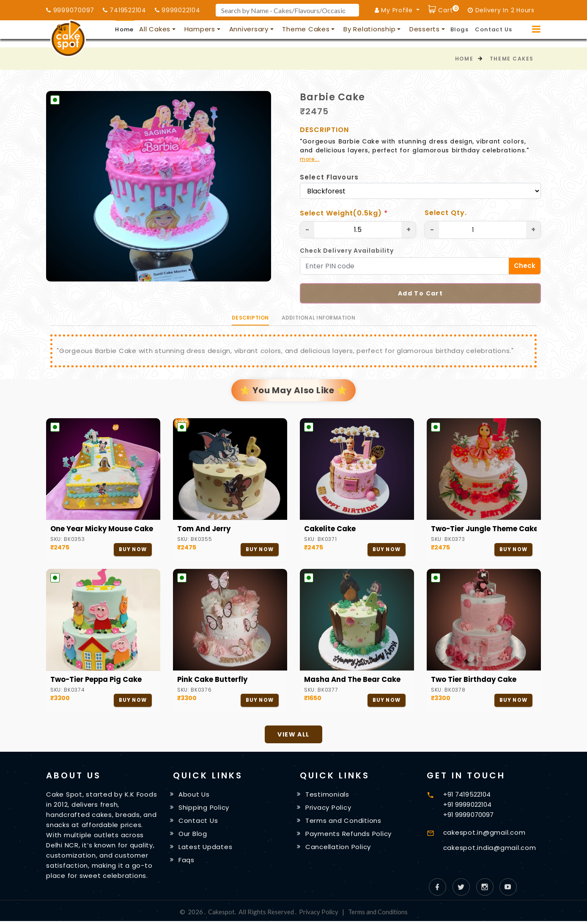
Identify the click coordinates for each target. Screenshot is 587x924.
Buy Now (132, 550)
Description (250, 318)
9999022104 (178, 10)
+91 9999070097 (468, 815)
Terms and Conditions (344, 823)
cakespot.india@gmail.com (490, 848)
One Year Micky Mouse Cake (103, 529)
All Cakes (155, 29)
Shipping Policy (204, 809)
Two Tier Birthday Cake (475, 680)
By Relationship (369, 29)
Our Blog (193, 836)
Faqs (187, 863)
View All (293, 736)
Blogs (460, 29)
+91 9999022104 (467, 805)
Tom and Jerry (205, 529)
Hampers (200, 29)
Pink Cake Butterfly (213, 680)
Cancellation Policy (339, 850)
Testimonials (328, 796)
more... (310, 159)
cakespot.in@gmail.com (484, 833)
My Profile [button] (395, 10)
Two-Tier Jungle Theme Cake (484, 529)
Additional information (318, 318)
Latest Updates (206, 850)
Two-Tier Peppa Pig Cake (97, 680)
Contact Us (494, 29)
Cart (448, 9)
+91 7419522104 (467, 795)
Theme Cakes (306, 29)
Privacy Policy (329, 809)
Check (525, 266)
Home (124, 29)
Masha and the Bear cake (353, 680)
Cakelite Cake (330, 529)
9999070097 (70, 10)
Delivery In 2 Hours (501, 10)
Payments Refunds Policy (349, 836)
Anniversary (249, 29)
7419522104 (125, 10)
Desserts (425, 29)
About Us (195, 796)
